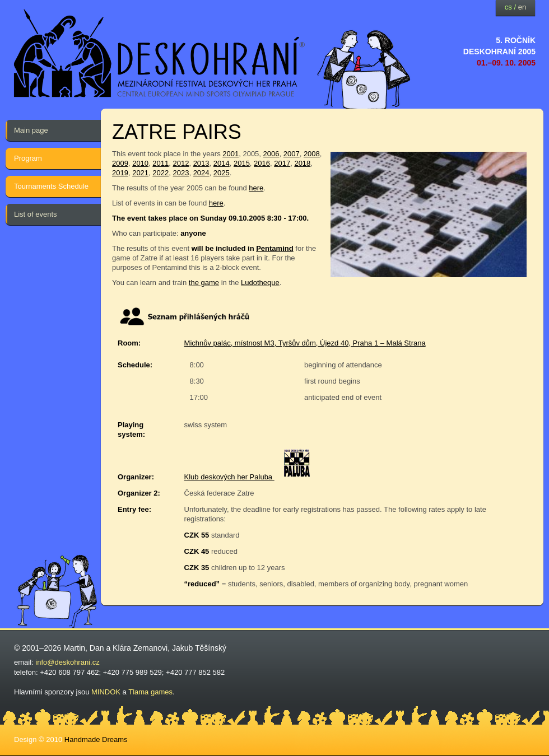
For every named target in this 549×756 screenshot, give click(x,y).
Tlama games (150, 692)
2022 (160, 173)
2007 (292, 154)
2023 (181, 173)
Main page (31, 130)
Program (28, 158)
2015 (242, 163)
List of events (36, 214)
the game (204, 283)
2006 (271, 154)
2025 (222, 173)
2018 (302, 163)
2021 (140, 173)
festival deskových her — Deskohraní (160, 53)
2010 (140, 163)
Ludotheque (260, 283)
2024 (201, 173)
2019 (120, 173)
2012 (181, 163)
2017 (282, 163)
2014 (222, 163)
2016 (262, 163)
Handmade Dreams (96, 739)
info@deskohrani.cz (67, 662)
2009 (120, 163)
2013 (201, 163)
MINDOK (106, 692)
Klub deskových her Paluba (229, 477)
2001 (231, 154)
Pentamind (274, 248)
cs (508, 7)
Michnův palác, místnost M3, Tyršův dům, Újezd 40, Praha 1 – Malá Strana (305, 343)
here (256, 188)
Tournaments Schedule (51, 186)
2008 (312, 154)
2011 (160, 163)
